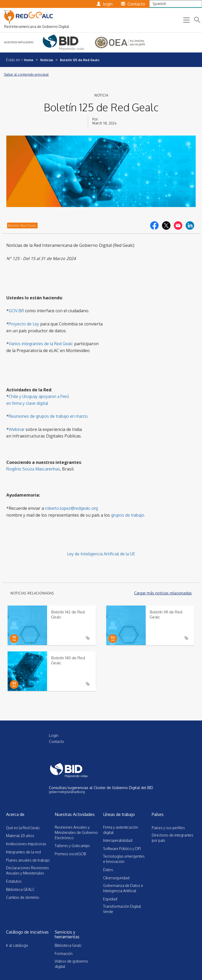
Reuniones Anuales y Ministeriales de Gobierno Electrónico (76, 832)
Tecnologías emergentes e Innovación (124, 859)
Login (54, 735)
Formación (64, 953)
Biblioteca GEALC (20, 889)
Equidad (110, 899)
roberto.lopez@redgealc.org (71, 508)
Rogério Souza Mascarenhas (33, 469)
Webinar (17, 429)
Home (29, 60)
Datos (108, 870)
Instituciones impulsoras (26, 844)
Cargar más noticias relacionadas (163, 593)
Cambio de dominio (23, 897)
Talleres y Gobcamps (72, 846)
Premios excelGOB (70, 854)
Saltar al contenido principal (26, 74)
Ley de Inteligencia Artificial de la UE (101, 554)
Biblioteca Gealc (68, 945)
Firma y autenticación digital (121, 830)
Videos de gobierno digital (71, 964)
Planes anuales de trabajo (28, 860)
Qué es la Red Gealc (23, 828)
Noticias (47, 60)
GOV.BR (16, 311)
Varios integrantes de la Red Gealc (41, 344)
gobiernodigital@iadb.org (67, 792)
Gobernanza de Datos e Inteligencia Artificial (123, 888)
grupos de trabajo (128, 515)
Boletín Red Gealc (22, 225)
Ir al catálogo (17, 945)
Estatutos (14, 881)
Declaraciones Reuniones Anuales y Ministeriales (27, 870)
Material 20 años (20, 836)
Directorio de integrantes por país (173, 838)
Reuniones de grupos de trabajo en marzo (48, 416)
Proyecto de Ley (24, 324)
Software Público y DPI (122, 849)
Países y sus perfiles (168, 828)
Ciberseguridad (116, 878)
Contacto (57, 741)
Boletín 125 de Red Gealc (80, 60)
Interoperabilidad (118, 840)
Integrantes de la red (23, 852)
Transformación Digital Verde (122, 909)
